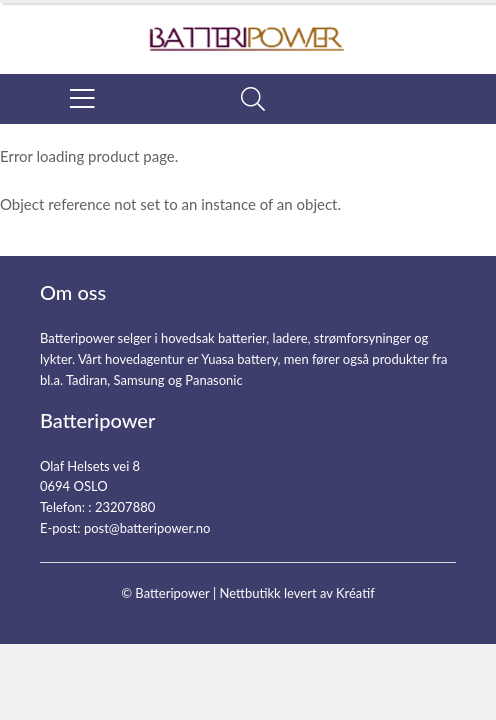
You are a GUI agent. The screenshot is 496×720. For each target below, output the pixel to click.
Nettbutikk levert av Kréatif (296, 593)
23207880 (125, 507)
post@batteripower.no (147, 528)
